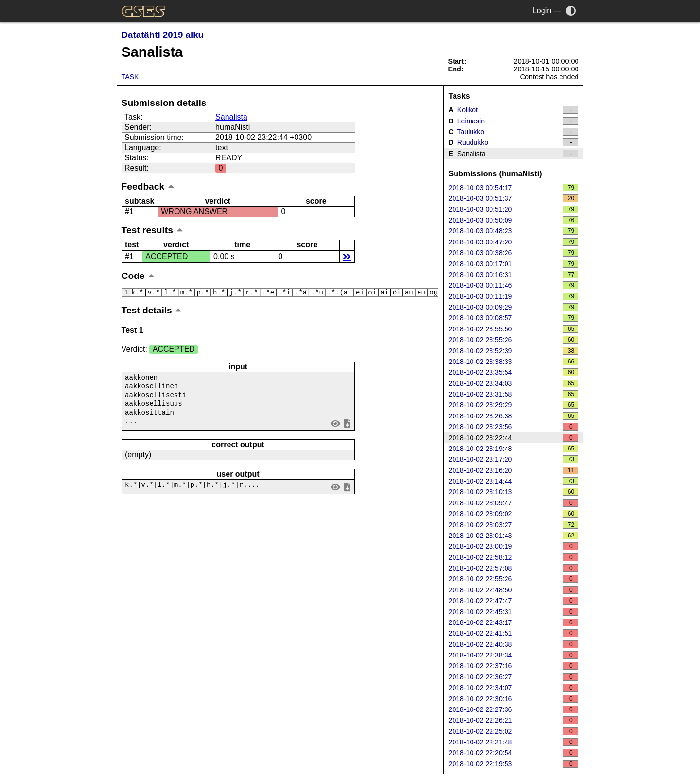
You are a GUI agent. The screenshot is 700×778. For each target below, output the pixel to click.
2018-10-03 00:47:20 (514, 242)
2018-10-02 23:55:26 (514, 340)
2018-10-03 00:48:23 (514, 231)
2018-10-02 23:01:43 (514, 536)
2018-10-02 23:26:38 (514, 416)
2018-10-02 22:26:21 (514, 720)
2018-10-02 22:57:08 (514, 568)
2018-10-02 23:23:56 (514, 427)
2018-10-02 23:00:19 (514, 546)
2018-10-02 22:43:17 (514, 622)
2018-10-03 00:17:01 (514, 264)
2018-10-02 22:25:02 (514, 731)
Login (542, 10)
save (347, 427)
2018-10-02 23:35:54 (514, 372)
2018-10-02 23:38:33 (514, 362)
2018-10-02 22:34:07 (514, 688)
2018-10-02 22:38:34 (514, 655)
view (335, 427)
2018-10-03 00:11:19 (514, 296)
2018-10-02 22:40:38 (514, 644)
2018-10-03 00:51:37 (514, 198)
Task (130, 77)
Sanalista (231, 117)
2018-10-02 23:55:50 (514, 329)
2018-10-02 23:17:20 (514, 459)
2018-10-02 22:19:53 (514, 764)
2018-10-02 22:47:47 (514, 601)
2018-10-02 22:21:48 (514, 742)
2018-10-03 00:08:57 (514, 318)
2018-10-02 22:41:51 (514, 633)
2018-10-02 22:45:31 (514, 612)
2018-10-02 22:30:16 (514, 699)
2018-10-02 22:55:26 (514, 579)
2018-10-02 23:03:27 (514, 525)
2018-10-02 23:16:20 (514, 470)
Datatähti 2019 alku (163, 35)
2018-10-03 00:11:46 (514, 285)
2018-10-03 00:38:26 (514, 253)
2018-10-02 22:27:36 (514, 709)
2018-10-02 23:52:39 (514, 351)
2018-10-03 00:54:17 (514, 188)
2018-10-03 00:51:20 (514, 209)
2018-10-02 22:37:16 (514, 666)
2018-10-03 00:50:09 (514, 220)
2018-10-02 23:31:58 (514, 394)
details (347, 256)
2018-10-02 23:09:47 (514, 503)
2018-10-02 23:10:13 (514, 492)
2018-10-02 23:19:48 (514, 449)
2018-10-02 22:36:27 (514, 677)
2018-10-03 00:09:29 (514, 307)
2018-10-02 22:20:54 (514, 753)
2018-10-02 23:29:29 (514, 405)
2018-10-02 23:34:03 (514, 383)
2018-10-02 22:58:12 (514, 557)
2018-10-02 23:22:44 (514, 438)
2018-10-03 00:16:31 (514, 275)
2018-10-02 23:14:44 (514, 481)
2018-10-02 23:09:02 (514, 514)
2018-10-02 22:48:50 (514, 590)
